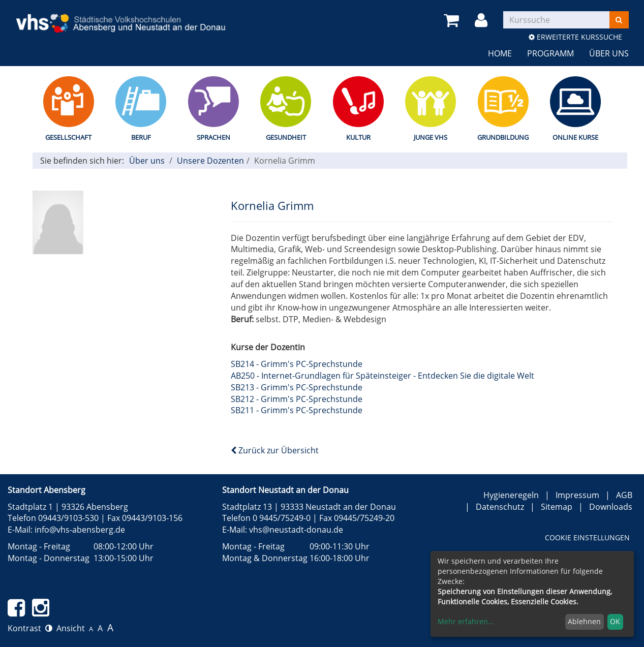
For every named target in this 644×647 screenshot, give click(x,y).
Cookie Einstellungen (587, 537)
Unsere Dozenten (210, 161)
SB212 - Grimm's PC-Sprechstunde (297, 399)
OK (615, 621)
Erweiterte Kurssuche (575, 37)
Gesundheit (286, 137)
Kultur (358, 137)
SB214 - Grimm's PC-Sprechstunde (297, 364)
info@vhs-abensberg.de (80, 530)
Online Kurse (575, 137)
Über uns (609, 53)
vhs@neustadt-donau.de (296, 530)
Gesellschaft (68, 137)
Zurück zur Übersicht (275, 450)
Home (500, 53)
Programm (550, 53)
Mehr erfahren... (466, 621)
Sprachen (213, 137)
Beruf (141, 137)
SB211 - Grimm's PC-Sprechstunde (297, 410)
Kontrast (30, 628)
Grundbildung (503, 137)
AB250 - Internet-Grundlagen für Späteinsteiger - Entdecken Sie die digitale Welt (382, 376)
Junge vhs (431, 137)
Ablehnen (584, 621)
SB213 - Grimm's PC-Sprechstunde (297, 387)
